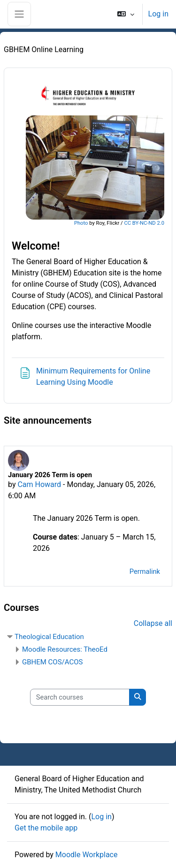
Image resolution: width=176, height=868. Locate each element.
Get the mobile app (46, 828)
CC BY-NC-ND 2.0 (144, 223)
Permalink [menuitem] (145, 571)
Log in (158, 14)
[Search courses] (80, 697)
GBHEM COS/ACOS (52, 662)
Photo (81, 223)
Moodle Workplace (87, 855)
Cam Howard (39, 484)
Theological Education (49, 637)
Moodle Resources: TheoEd (65, 649)
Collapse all (153, 623)
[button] (126, 14)
